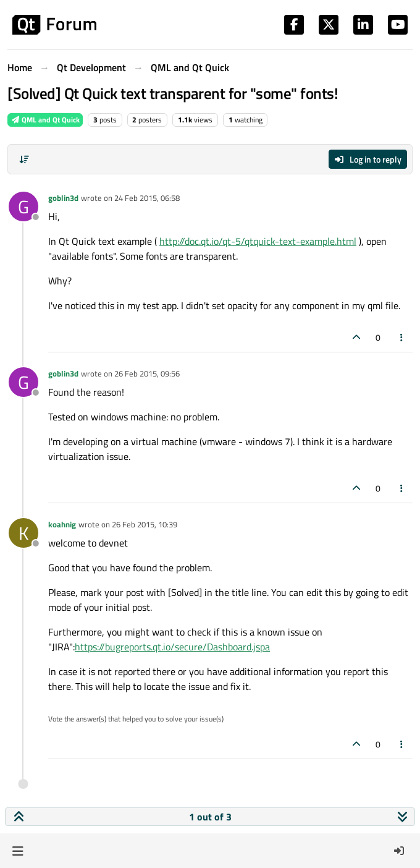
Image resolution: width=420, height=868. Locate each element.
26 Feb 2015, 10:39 (145, 524)
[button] (18, 851)
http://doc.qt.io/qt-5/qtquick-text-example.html (258, 241)
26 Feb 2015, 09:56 (147, 373)
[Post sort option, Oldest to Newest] (24, 160)
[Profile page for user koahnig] (23, 533)
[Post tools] (402, 337)
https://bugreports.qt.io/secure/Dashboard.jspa (172, 647)
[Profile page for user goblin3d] (23, 206)
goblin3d (63, 198)
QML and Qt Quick (45, 120)
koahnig (62, 524)
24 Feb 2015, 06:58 (147, 198)
